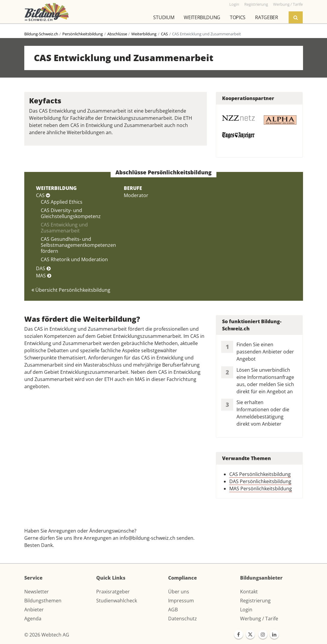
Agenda (33, 619)
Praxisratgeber (113, 592)
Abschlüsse (117, 34)
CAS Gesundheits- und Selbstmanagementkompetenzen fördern (78, 245)
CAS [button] (43, 195)
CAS (164, 34)
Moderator (136, 195)
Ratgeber (266, 17)
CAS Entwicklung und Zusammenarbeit (64, 228)
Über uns (179, 592)
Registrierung (255, 601)
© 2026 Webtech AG (47, 635)
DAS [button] (43, 268)
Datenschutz (183, 619)
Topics (238, 17)
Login (246, 610)
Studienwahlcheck (117, 601)
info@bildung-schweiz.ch (147, 538)
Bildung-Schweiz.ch (41, 34)
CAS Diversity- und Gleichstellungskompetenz (71, 213)
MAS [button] (44, 276)
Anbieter (34, 610)
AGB (173, 610)
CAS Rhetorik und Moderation (74, 259)
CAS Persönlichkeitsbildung (260, 474)
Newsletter (37, 592)
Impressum (181, 601)
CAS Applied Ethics (62, 202)
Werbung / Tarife (259, 619)
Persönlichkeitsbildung (83, 34)
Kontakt (249, 592)
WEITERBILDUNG (56, 188)
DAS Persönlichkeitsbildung (260, 481)
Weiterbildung (202, 17)
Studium (164, 17)
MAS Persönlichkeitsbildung (261, 489)
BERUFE (133, 188)
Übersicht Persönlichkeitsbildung (71, 290)
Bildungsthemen (43, 601)
